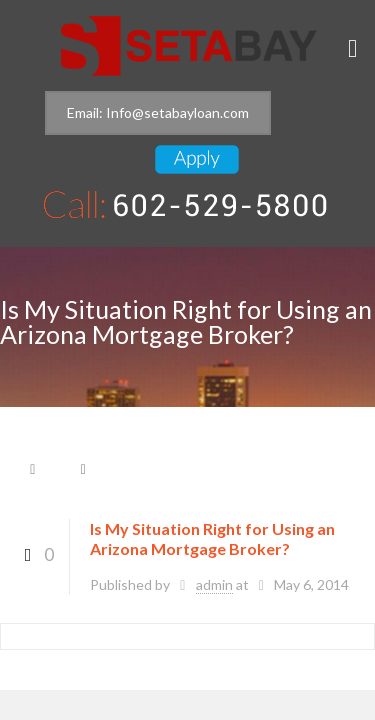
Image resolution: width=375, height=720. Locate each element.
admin (214, 584)
